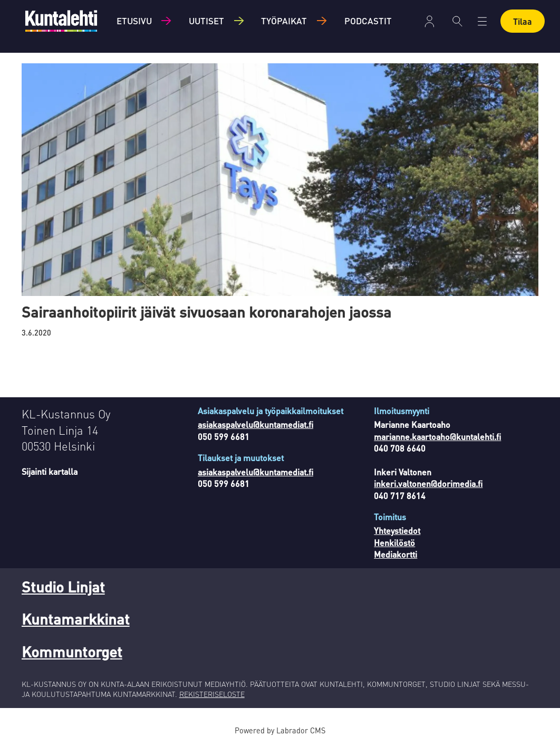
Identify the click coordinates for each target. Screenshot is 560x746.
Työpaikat (284, 21)
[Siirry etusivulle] (61, 21)
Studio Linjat (63, 587)
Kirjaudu (429, 21)
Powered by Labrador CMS (280, 730)
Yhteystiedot (397, 530)
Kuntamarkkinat (76, 619)
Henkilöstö (394, 543)
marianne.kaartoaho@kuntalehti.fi (437, 437)
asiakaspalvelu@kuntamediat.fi (255, 424)
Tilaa (523, 21)
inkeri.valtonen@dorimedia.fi (428, 484)
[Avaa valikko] (482, 21)
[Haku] (457, 21)
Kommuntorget (72, 652)
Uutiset (206, 21)
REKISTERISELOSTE (212, 694)
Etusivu (134, 21)
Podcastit (368, 21)
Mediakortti (395, 554)
